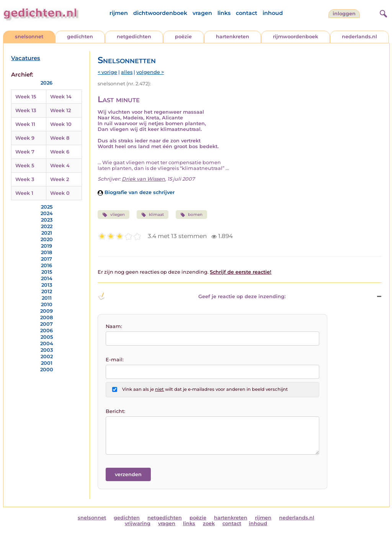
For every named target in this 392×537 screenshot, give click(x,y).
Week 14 (61, 97)
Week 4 (60, 166)
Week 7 (25, 152)
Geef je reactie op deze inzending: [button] (192, 296)
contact (247, 13)
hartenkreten (233, 37)
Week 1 (24, 193)
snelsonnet (29, 37)
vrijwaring (138, 523)
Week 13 (26, 110)
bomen (191, 215)
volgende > (150, 72)
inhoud (273, 13)
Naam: (114, 326)
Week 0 (60, 193)
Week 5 (25, 166)
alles (127, 72)
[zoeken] (382, 13)
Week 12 (60, 110)
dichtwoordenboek (160, 13)
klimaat (153, 215)
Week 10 (61, 124)
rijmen (119, 13)
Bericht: (115, 411)
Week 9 (25, 138)
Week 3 (25, 179)
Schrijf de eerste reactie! (241, 272)
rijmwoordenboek (296, 37)
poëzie (183, 37)
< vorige (107, 72)
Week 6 (60, 152)
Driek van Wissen (143, 179)
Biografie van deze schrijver (136, 192)
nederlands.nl (359, 37)
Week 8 (60, 138)
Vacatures (26, 58)
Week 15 (26, 97)
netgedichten (134, 37)
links (224, 13)
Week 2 (60, 179)
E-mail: (115, 360)
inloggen (344, 14)
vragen (202, 13)
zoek (209, 523)
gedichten (80, 37)
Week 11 (25, 124)
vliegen (113, 215)
